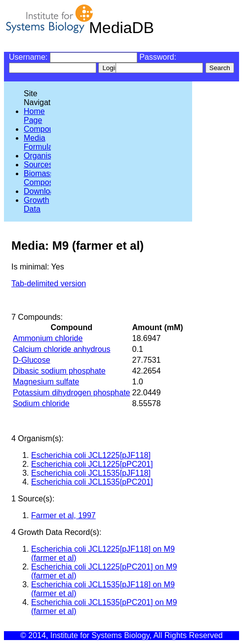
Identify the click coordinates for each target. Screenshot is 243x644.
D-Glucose (32, 360)
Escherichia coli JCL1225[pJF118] (91, 455)
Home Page (34, 116)
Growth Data (37, 205)
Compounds (45, 129)
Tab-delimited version (49, 284)
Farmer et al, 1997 (63, 515)
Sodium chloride (41, 403)
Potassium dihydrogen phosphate (72, 393)
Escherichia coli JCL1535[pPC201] (92, 482)
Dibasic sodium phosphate (59, 371)
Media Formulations (46, 142)
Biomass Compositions (48, 178)
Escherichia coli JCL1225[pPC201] (92, 464)
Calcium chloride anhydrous (61, 349)
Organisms (43, 156)
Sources (38, 165)
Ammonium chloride (48, 338)
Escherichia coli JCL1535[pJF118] (91, 473)
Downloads (43, 191)
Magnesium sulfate (46, 382)
